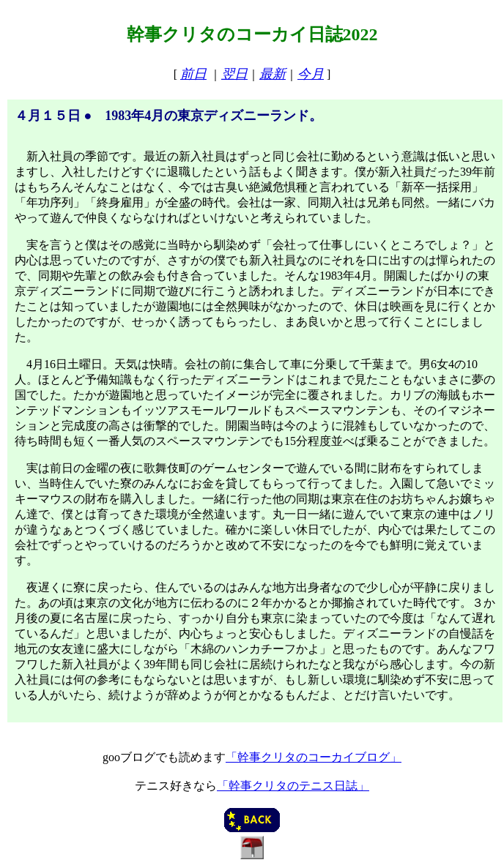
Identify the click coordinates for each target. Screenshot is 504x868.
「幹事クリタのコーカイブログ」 (314, 757)
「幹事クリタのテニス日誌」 (293, 786)
